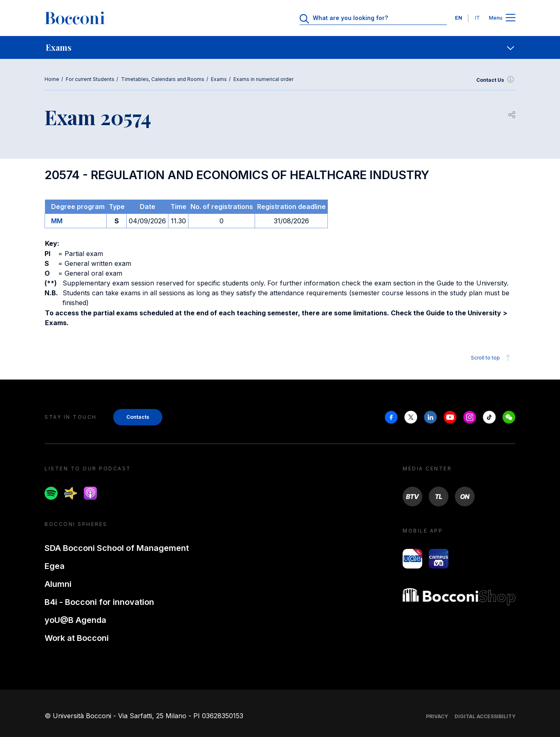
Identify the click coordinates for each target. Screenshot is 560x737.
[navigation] (280, 47)
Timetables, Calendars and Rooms (163, 79)
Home (52, 79)
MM (57, 221)
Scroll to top (492, 358)
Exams (219, 79)
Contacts (138, 417)
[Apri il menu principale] (511, 18)
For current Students (90, 79)
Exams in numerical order (263, 79)
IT (477, 18)
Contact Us (496, 80)
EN (459, 18)
